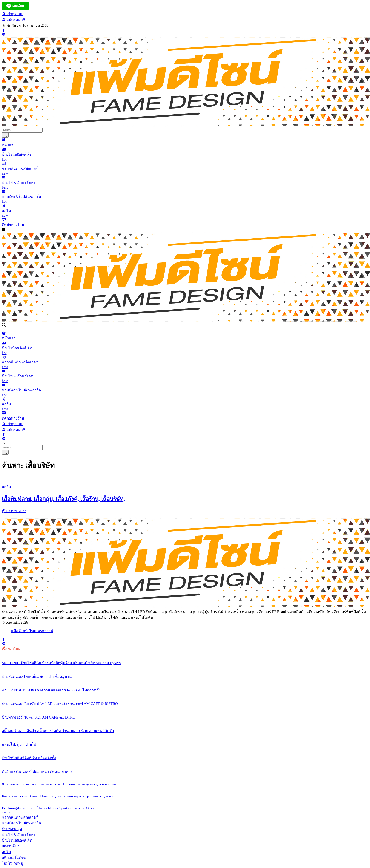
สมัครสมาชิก (15, 20)
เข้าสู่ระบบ (13, 14)
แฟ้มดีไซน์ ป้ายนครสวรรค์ (32, 631)
